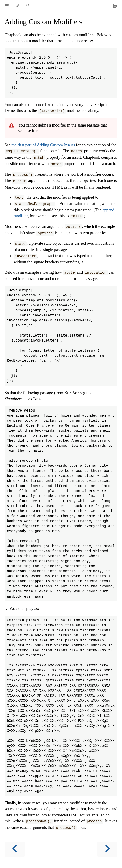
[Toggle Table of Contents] (7, 6)
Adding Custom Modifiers (44, 22)
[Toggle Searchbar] (28, 6)
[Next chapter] (107, 849)
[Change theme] (18, 6)
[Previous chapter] (15, 849)
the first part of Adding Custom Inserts (43, 145)
